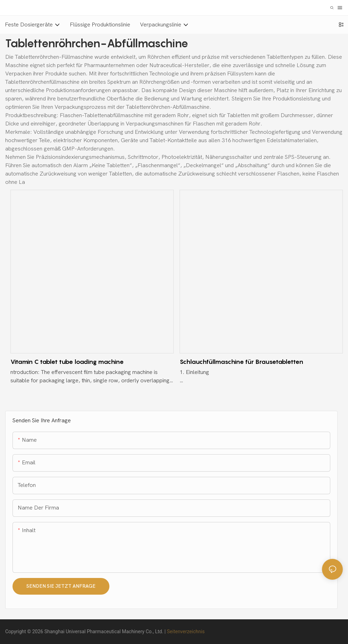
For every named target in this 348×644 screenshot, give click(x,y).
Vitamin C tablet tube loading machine (67, 362)
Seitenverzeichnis (186, 631)
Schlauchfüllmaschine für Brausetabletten (241, 362)
